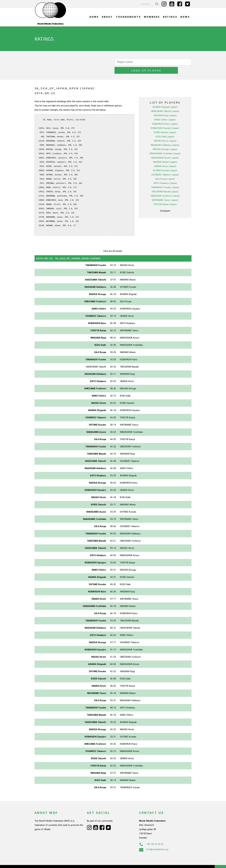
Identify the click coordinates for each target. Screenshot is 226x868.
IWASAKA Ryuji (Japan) (165, 107)
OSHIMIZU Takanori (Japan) (165, 166)
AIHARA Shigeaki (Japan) (165, 99)
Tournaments (128, 17)
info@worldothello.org (154, 841)
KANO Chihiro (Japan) (165, 111)
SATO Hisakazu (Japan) (165, 175)
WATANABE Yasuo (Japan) (165, 192)
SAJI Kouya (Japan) (165, 171)
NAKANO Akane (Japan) (165, 154)
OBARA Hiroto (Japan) (165, 158)
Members (152, 17)
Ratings (170, 17)
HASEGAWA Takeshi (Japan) (165, 103)
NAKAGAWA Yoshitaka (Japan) (165, 145)
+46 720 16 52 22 (151, 836)
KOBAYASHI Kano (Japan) (165, 116)
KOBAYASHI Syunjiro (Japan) (165, 120)
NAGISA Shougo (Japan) (165, 141)
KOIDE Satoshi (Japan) (165, 124)
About (107, 17)
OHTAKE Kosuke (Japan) (165, 162)
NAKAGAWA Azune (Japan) (165, 149)
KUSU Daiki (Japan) (165, 128)
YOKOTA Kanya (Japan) (165, 196)
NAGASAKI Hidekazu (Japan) (165, 137)
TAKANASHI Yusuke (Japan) (165, 179)
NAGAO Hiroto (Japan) (165, 133)
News (185, 17)
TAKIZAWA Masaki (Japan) (165, 183)
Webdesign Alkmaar (48, 863)
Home (94, 17)
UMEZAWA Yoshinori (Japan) (165, 188)
